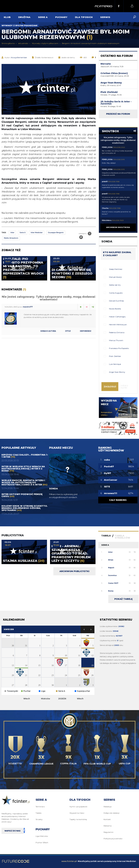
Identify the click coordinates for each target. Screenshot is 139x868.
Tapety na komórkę (78, 819)
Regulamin (109, 832)
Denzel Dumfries (116, 301)
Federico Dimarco (117, 332)
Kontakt (107, 819)
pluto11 (105, 182)
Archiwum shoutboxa (118, 227)
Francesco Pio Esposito (119, 348)
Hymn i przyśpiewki (78, 807)
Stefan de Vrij (115, 285)
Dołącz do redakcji (111, 813)
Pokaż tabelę (123, 599)
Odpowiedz (86, 331)
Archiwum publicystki (74, 571)
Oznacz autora (48, 331)
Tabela (38, 813)
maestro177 (28, 307)
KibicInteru (107, 220)
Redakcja (108, 807)
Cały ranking (118, 500)
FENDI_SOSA (107, 147)
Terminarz (40, 807)
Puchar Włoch (42, 842)
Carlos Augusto (116, 293)
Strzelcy (39, 819)
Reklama (108, 826)
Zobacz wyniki (124, 387)
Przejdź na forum (118, 114)
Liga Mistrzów (42, 836)
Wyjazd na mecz (77, 813)
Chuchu (105, 208)
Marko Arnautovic (11, 238)
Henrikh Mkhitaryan (118, 325)
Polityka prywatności (113, 839)
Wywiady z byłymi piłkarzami (19, 25)
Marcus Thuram (116, 340)
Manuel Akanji (115, 277)
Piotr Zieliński (115, 356)
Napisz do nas (13, 831)
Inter (12, 233)
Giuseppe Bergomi (56, 233)
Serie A (23, 233)
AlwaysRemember (19, 57)
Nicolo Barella (115, 309)
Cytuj (68, 331)
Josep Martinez (116, 269)
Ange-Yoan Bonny (117, 372)
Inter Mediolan (37, 233)
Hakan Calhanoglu (117, 317)
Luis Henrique (115, 364)
